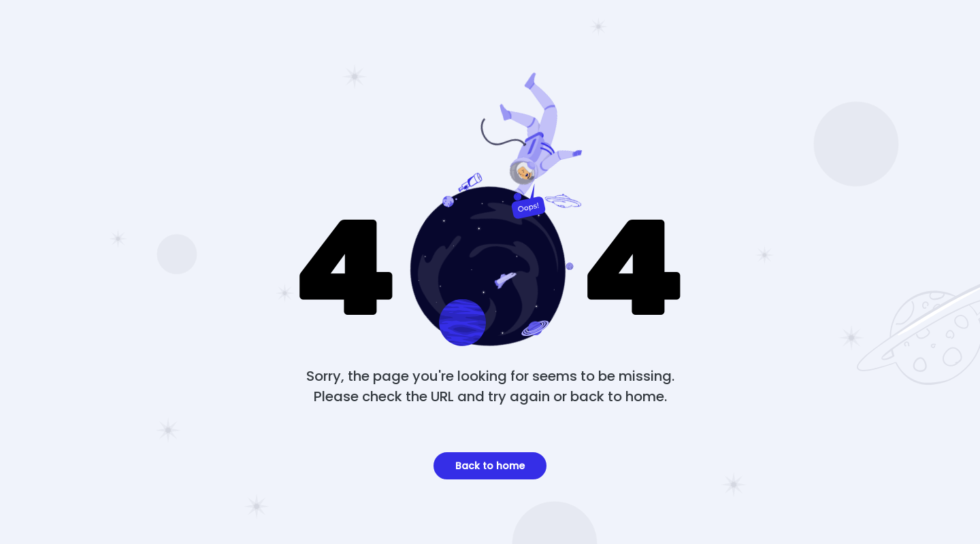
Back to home (490, 466)
